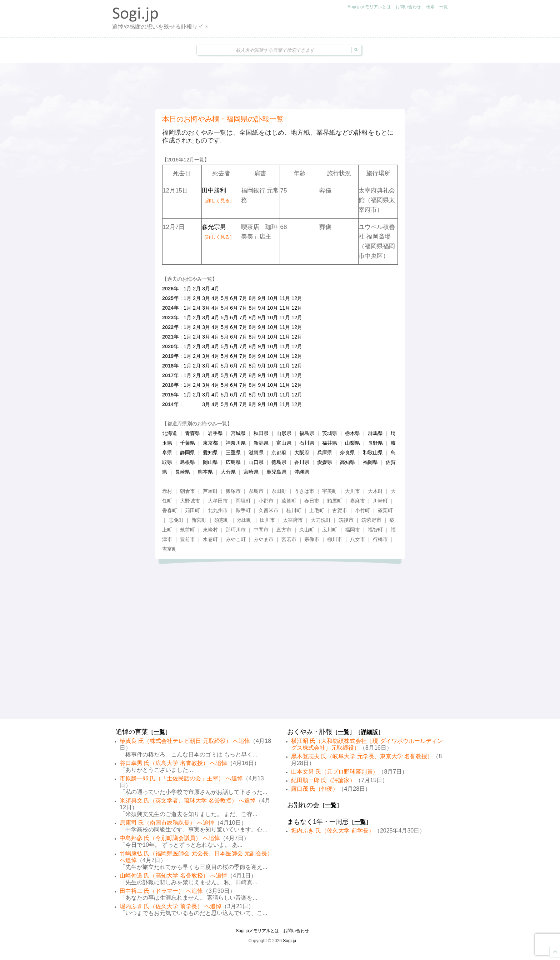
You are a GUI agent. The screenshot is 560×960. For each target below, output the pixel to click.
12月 (297, 298)
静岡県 (187, 452)
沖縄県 (302, 472)
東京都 (210, 443)
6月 (234, 298)
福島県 (307, 433)
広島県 (233, 462)
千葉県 (187, 443)
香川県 (302, 462)
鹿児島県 (276, 472)
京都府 (279, 452)
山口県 (256, 462)
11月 (285, 298)
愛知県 (210, 452)
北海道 (170, 433)
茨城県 (330, 433)
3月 (206, 289)
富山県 (284, 443)
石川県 (307, 443)
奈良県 (347, 452)
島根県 (187, 462)
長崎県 (182, 472)
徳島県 (279, 462)
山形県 (284, 433)
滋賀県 (256, 452)
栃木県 (352, 433)
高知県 (347, 462)
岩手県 (215, 433)
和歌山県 (373, 452)
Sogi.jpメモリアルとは (369, 7)
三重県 (233, 452)
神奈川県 (236, 443)
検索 (430, 7)
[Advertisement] (280, 86)
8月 (252, 298)
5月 (225, 298)
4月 (215, 289)
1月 (187, 289)
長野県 (375, 443)
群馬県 (375, 433)
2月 (197, 289)
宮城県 (238, 433)
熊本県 (205, 472)
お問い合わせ (408, 7)
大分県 (228, 472)
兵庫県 (325, 452)
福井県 (330, 443)
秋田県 (261, 433)
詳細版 (369, 732)
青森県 (192, 433)
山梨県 (352, 443)
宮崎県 (251, 472)
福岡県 (370, 462)
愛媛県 (325, 462)
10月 (272, 298)
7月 (243, 298)
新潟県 (261, 443)
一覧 (444, 7)
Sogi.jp (289, 941)
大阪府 (302, 452)
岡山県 (210, 462)
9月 (262, 298)
